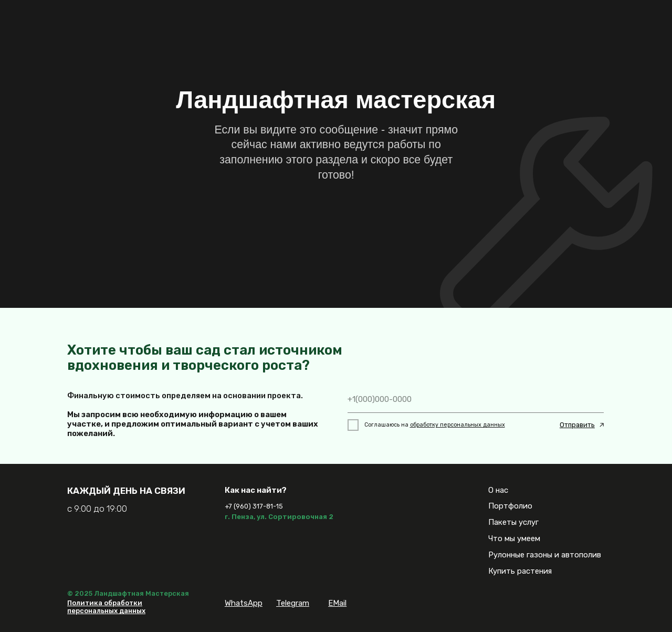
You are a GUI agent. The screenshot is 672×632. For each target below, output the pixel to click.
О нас (498, 490)
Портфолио (510, 506)
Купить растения (520, 571)
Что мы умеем (514, 538)
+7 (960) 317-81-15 (254, 506)
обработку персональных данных (458, 425)
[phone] (476, 400)
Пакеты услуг (513, 522)
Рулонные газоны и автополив (545, 555)
